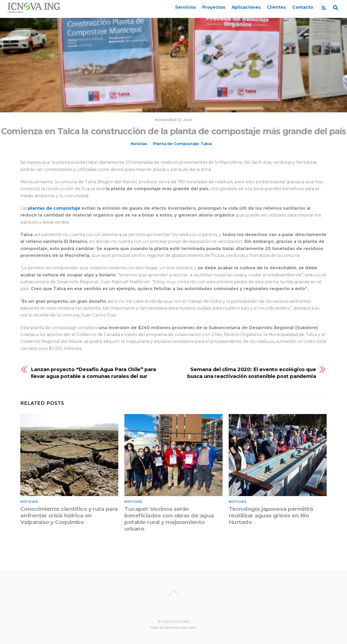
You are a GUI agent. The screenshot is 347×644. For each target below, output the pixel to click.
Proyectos (214, 7)
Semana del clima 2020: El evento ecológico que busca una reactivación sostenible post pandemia (252, 373)
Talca (206, 144)
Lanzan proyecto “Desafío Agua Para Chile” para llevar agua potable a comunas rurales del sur (93, 373)
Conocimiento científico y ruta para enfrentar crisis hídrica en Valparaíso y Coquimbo (69, 515)
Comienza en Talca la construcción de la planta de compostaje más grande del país (174, 131)
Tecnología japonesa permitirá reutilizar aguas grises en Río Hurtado (271, 515)
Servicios (186, 7)
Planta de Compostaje (176, 144)
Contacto (303, 7)
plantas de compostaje (54, 208)
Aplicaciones (246, 7)
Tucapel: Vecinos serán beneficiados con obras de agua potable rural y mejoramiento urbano (169, 519)
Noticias (139, 144)
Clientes (276, 7)
